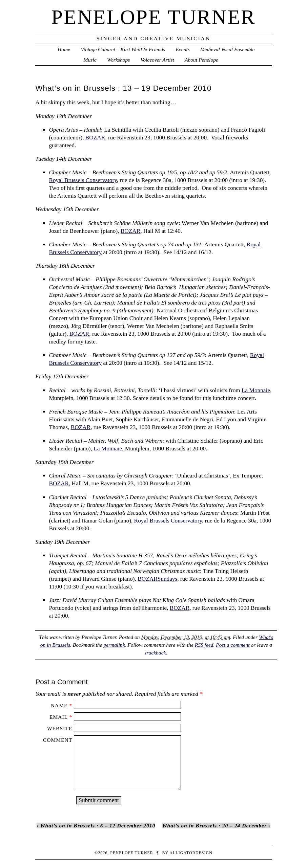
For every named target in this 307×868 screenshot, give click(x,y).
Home (64, 49)
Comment (58, 740)
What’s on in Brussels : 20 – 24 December (214, 826)
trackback (155, 653)
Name (59, 705)
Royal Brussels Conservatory (83, 180)
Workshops (119, 60)
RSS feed (204, 645)
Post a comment (233, 645)
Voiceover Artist (157, 60)
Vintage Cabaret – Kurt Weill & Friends (123, 49)
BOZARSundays (157, 579)
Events (182, 49)
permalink (114, 645)
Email (59, 717)
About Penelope (201, 60)
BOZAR (95, 138)
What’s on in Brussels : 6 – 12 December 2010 (98, 826)
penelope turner (153, 17)
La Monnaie (256, 390)
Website (60, 728)
